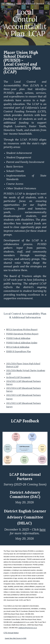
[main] (25, 23)
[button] (3, 4)
